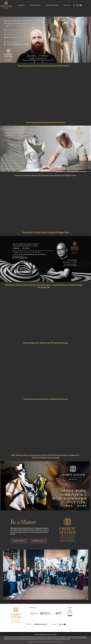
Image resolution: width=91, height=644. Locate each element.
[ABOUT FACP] (19, 541)
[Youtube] (81, 5)
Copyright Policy (53, 634)
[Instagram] (77, 5)
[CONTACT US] (38, 541)
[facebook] (74, 5)
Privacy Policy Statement (39, 634)
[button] (21, 5)
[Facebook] (62, 624)
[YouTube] (65, 624)
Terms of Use (47, 634)
